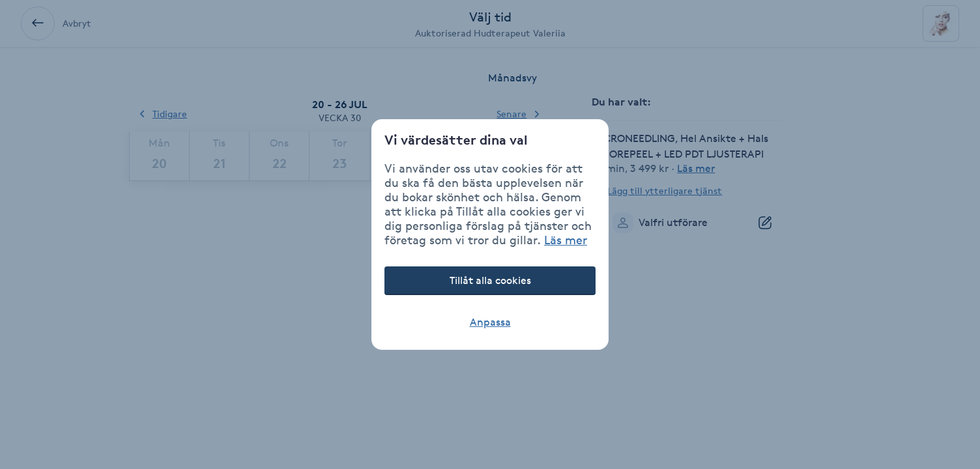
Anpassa (490, 322)
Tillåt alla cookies (490, 280)
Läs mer (566, 240)
